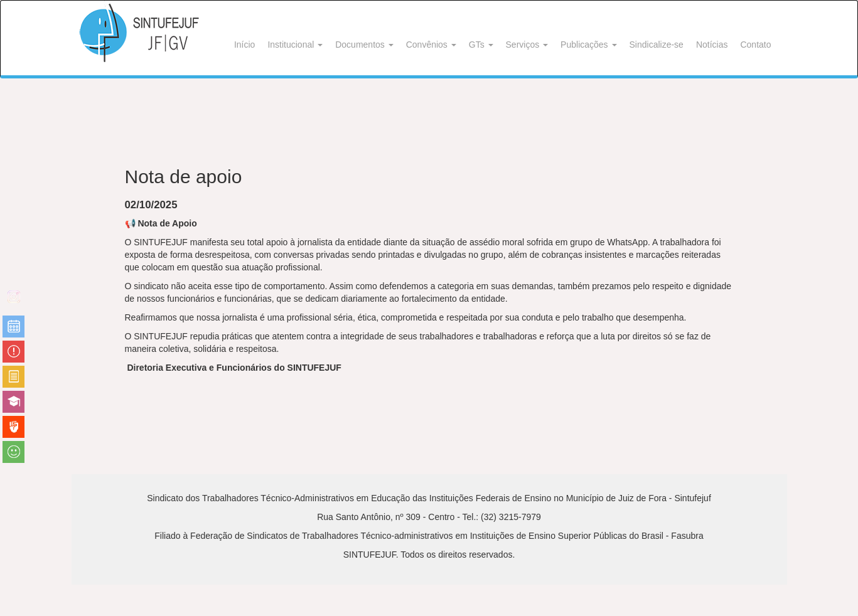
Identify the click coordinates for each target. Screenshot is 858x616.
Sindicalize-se (657, 45)
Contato (755, 45)
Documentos (364, 45)
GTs (481, 45)
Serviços (527, 45)
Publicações (588, 45)
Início (244, 45)
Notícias (712, 45)
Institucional (295, 45)
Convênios (431, 45)
